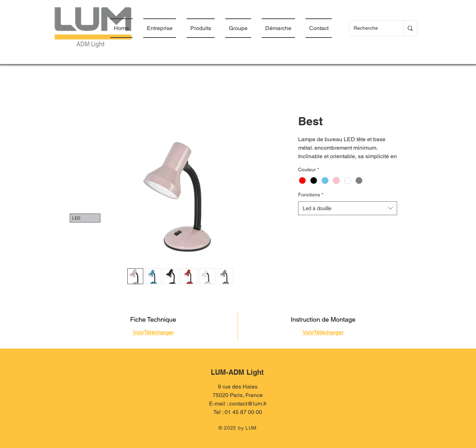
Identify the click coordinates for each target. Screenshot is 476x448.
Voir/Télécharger (153, 332)
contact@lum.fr (248, 404)
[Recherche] (371, 28)
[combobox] (348, 208)
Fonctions (311, 195)
